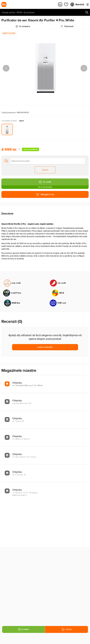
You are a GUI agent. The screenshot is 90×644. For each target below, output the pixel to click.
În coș (67, 629)
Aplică (45, 170)
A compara (23, 26)
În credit (45, 182)
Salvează (67, 26)
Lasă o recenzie (45, 347)
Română (77, 4)
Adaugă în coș (45, 194)
